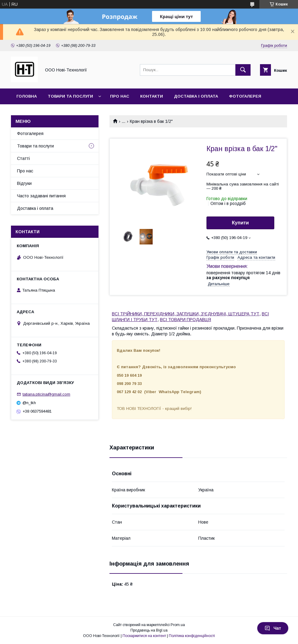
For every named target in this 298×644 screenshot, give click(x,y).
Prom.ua (178, 625)
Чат (273, 628)
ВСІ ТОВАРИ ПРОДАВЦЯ (185, 320)
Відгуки (24, 183)
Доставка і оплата (196, 96)
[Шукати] (243, 70)
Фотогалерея (245, 96)
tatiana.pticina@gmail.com (46, 394)
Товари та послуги (70, 96)
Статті (23, 158)
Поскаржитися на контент (144, 636)
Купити (241, 223)
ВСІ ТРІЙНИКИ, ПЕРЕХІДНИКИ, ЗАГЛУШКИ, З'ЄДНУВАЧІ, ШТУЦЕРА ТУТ (186, 314)
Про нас (120, 96)
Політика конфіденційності (192, 636)
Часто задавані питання (41, 196)
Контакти (152, 96)
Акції (22, 112)
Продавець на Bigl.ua (149, 630)
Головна (27, 96)
